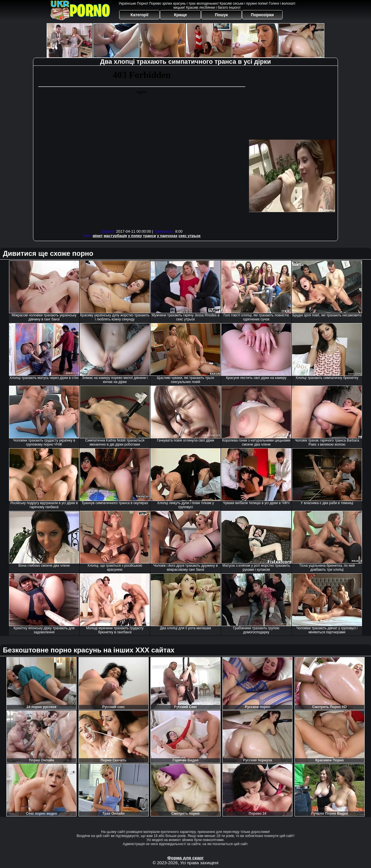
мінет (98, 236)
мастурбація (115, 236)
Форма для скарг (185, 858)
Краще (180, 15)
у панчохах (167, 236)
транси (149, 236)
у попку (135, 236)
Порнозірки (262, 15)
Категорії (139, 15)
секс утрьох (190, 236)
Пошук (221, 15)
